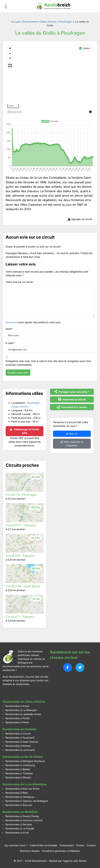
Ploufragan (66, 22)
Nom (9, 329)
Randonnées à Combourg (20, 765)
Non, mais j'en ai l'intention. (72, 444)
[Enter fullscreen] (10, 66)
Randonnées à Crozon (18, 733)
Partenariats (67, 845)
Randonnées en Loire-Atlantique (25, 784)
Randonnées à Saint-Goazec (22, 742)
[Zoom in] (10, 48)
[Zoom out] (10, 53)
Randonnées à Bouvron (19, 805)
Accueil (15, 22)
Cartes (84, 48)
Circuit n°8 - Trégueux (20, 556)
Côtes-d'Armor (48, 22)
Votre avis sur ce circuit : (20, 282)
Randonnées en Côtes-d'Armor (24, 702)
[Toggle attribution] (90, 112)
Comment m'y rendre (72, 407)
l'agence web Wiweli (74, 861)
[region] (50, 79)
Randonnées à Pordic (18, 718)
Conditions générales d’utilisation (61, 851)
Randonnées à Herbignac (20, 797)
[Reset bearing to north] (10, 59)
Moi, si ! (72, 434)
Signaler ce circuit (80, 219)
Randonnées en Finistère (20, 729)
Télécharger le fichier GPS (25, 431)
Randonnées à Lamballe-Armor (23, 714)
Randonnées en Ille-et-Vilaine (23, 757)
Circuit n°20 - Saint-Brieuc (23, 586)
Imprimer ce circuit (72, 399)
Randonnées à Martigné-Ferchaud (25, 761)
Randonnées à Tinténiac (19, 773)
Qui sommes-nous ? (16, 845)
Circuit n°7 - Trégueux (20, 617)
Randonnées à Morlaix (18, 746)
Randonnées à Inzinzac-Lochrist (24, 820)
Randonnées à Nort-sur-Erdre (22, 789)
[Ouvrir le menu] (6, 6)
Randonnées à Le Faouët (20, 828)
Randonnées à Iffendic (18, 777)
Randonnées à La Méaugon (21, 710)
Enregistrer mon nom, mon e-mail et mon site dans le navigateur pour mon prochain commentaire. (48, 363)
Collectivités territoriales (43, 845)
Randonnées (30, 22)
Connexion (12, 322)
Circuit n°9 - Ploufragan (21, 495)
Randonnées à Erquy (17, 706)
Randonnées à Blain (17, 793)
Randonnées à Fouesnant (20, 738)
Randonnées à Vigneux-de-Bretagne (27, 801)
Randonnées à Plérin (17, 722)
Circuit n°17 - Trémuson (21, 525)
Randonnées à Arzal (17, 833)
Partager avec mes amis (71, 392)
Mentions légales (30, 851)
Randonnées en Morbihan (20, 812)
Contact (91, 845)
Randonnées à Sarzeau (19, 824)
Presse (80, 845)
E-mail (10, 343)
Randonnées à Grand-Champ (22, 816)
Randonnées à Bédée (18, 769)
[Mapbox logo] (15, 112)
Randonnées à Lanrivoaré (20, 750)
